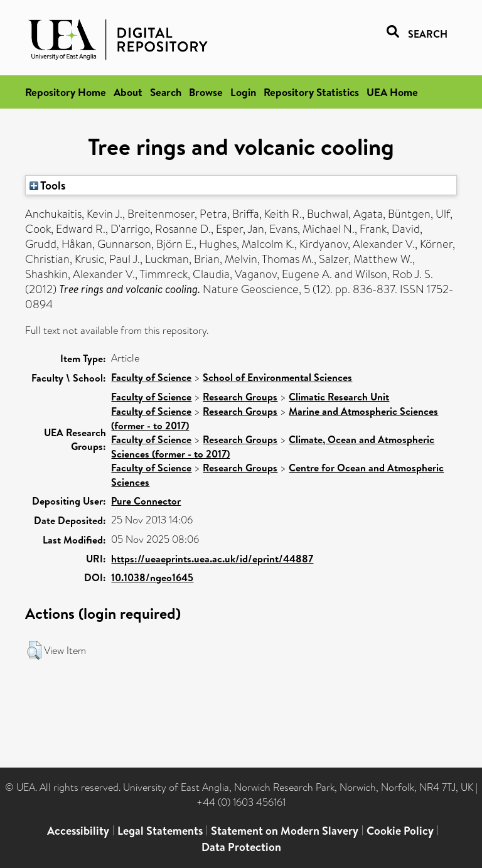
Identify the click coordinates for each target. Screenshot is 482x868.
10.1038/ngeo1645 (152, 577)
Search (166, 92)
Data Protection (241, 847)
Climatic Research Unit (339, 397)
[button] (34, 650)
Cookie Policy (400, 831)
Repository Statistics (311, 92)
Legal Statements (160, 831)
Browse (206, 92)
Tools (48, 185)
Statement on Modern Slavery (285, 831)
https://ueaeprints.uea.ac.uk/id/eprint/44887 (212, 559)
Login (243, 92)
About (128, 92)
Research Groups (240, 397)
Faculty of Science (151, 377)
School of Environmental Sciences (277, 377)
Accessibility (78, 831)
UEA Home (392, 92)
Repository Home (66, 92)
